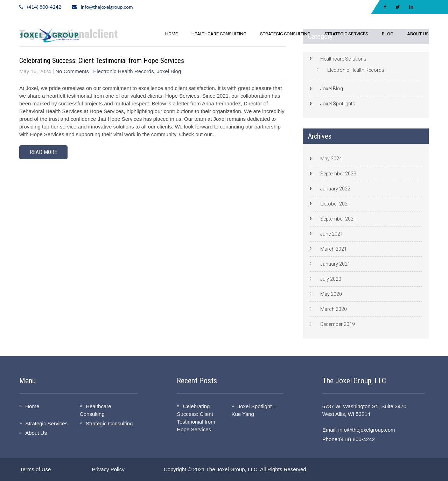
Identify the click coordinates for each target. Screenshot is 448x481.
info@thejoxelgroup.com (107, 7)
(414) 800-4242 (44, 7)
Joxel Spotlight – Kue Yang (254, 410)
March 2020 (334, 309)
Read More (43, 152)
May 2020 (331, 294)
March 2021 (334, 249)
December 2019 (338, 324)
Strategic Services (346, 34)
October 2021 (335, 204)
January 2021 (335, 264)
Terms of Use (35, 469)
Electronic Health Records (123, 71)
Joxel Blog (169, 71)
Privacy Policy (108, 469)
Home (171, 34)
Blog (388, 34)
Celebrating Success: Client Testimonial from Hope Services (102, 61)
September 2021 (338, 219)
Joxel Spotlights (338, 104)
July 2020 (331, 279)
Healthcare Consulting (219, 34)
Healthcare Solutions (343, 59)
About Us (418, 34)
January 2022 (335, 189)
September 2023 (338, 174)
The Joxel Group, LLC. (233, 469)
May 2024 (331, 159)
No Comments (72, 71)
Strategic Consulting (285, 34)
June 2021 (332, 234)
